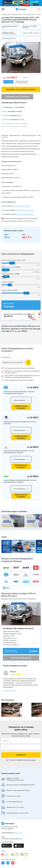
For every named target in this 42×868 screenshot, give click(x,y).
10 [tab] (24, 695)
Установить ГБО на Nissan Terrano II (21, 89)
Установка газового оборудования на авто (12, 14)
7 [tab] (20, 695)
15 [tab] (31, 695)
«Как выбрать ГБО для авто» (21, 206)
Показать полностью (10, 690)
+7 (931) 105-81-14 (7, 833)
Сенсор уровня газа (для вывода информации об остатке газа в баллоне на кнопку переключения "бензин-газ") (21, 376)
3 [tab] (14, 695)
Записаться (21, 755)
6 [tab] (18, 695)
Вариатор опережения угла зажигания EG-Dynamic (17, 380)
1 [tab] (11, 695)
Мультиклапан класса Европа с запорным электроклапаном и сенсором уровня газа (21, 372)
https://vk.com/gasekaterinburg (25, 214)
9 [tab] (23, 695)
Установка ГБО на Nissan (29, 14)
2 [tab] (13, 695)
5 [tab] (17, 695)
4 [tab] (16, 695)
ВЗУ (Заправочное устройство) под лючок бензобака (18, 368)
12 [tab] (27, 695)
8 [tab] (21, 695)
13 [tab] (28, 695)
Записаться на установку (21, 407)
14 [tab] (30, 695)
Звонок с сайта (18, 833)
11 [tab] (25, 695)
